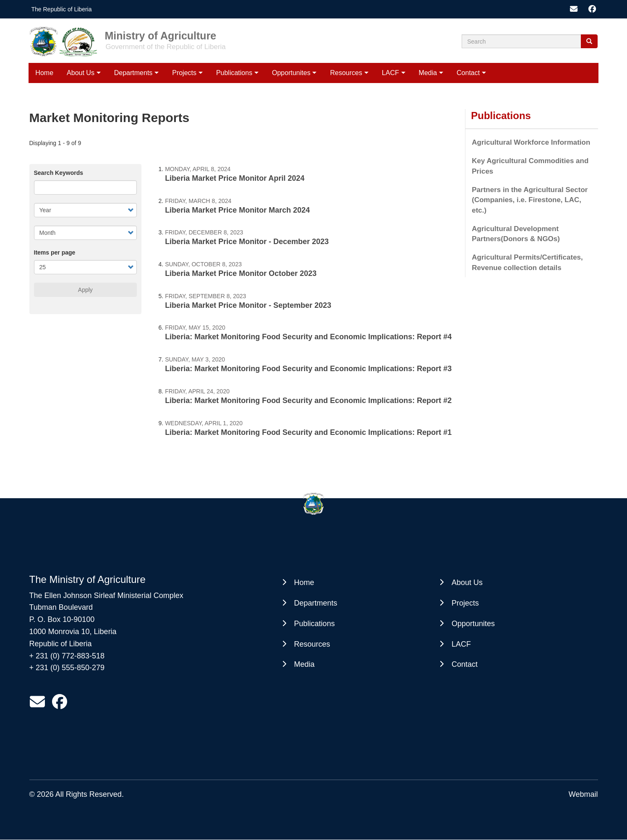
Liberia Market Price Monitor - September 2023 (248, 305)
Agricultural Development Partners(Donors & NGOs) (516, 234)
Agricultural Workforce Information (531, 142)
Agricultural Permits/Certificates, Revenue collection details (527, 262)
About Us (81, 73)
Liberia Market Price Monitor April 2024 (235, 178)
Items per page (55, 252)
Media (428, 73)
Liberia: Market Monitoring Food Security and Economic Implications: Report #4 (308, 337)
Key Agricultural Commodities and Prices (530, 166)
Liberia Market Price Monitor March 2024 (237, 210)
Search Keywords (59, 173)
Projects (184, 73)
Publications (234, 73)
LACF (391, 73)
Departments (133, 73)
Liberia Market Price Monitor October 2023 (241, 273)
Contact (468, 73)
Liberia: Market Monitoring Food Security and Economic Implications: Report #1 (308, 432)
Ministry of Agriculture (161, 35)
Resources (346, 73)
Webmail (583, 794)
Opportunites (291, 73)
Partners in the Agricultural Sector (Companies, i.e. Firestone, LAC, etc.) (530, 200)
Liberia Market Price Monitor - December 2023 (247, 242)
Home (44, 73)
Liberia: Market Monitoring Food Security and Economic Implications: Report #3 (308, 369)
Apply (85, 290)
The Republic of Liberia (62, 9)
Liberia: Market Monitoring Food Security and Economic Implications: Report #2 (308, 400)
